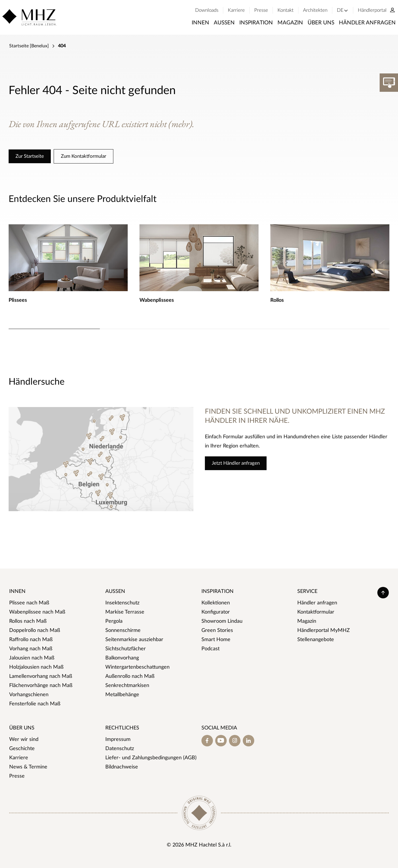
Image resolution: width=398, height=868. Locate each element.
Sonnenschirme (123, 630)
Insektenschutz (122, 603)
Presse (17, 776)
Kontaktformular (316, 612)
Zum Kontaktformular (84, 156)
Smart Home (216, 640)
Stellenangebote (316, 640)
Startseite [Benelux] (29, 46)
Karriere (19, 758)
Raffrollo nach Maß (31, 640)
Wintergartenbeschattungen (137, 667)
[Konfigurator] (389, 83)
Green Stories (217, 630)
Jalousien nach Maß (32, 658)
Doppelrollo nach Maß (35, 630)
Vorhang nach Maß (31, 649)
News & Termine (28, 767)
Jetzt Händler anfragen (236, 463)
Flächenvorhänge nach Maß (41, 686)
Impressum (118, 739)
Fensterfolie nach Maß (35, 704)
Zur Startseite (30, 156)
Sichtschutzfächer (126, 649)
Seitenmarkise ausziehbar (134, 640)
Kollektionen (216, 603)
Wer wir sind (24, 739)
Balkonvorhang (122, 658)
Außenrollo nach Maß (130, 676)
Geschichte (22, 749)
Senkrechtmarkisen (127, 686)
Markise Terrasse (125, 612)
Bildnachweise (122, 767)
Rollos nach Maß (28, 621)
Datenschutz (120, 749)
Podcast (210, 649)
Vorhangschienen (29, 695)
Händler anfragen (317, 603)
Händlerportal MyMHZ (324, 630)
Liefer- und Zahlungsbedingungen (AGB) (151, 758)
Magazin (307, 621)
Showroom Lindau (222, 621)
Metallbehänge (122, 695)
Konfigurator (216, 612)
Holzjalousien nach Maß (36, 667)
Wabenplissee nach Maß (37, 612)
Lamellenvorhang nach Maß (41, 676)
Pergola (114, 621)
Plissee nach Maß (29, 603)
